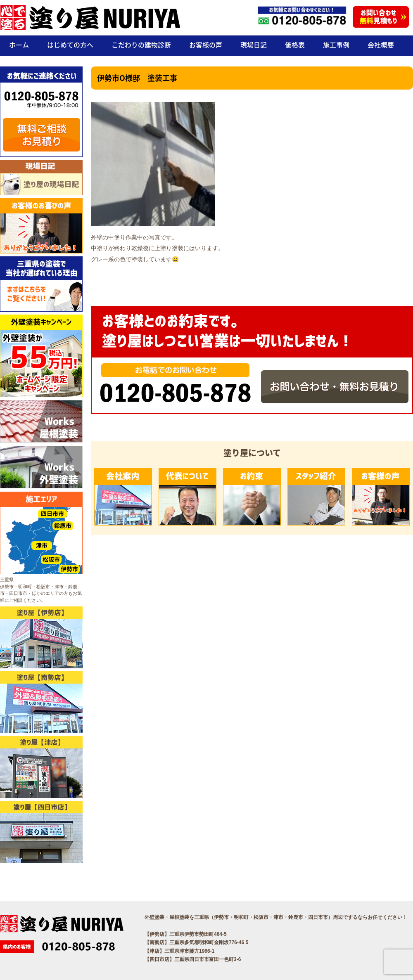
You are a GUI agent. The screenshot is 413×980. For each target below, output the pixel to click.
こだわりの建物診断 (141, 45)
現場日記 (254, 45)
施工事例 (336, 45)
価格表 (295, 45)
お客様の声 (206, 45)
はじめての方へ (70, 45)
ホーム (19, 45)
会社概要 (381, 45)
